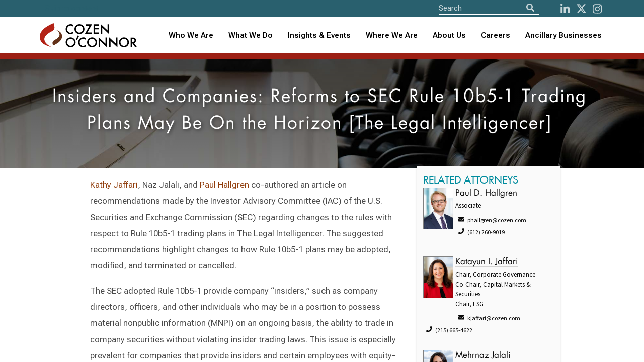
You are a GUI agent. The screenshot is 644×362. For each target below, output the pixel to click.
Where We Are (392, 35)
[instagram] (597, 9)
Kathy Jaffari (114, 185)
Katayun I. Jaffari (487, 262)
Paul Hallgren (224, 185)
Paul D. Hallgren (486, 193)
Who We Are (191, 35)
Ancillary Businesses (563, 35)
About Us (449, 35)
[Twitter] (581, 9)
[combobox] (319, 35)
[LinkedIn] (565, 9)
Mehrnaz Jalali (483, 356)
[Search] (530, 8)
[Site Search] (489, 8)
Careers (496, 35)
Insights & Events (319, 35)
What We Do (251, 35)
